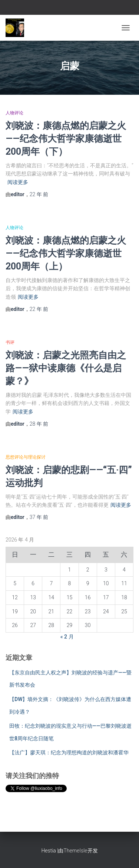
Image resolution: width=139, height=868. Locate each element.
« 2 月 (67, 637)
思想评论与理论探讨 (26, 457)
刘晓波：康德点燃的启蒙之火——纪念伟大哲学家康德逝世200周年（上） (66, 253)
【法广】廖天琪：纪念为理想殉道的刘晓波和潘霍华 (69, 753)
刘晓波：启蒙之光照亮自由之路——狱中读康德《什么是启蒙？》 (66, 368)
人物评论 (14, 113)
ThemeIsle (75, 851)
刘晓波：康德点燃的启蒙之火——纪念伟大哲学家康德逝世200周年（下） (66, 138)
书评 (10, 342)
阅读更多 (18, 182)
